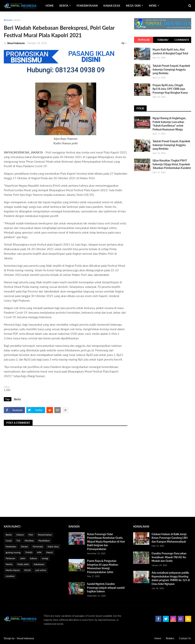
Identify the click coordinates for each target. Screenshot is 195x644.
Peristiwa (29, 541)
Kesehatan (11, 546)
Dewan (24, 546)
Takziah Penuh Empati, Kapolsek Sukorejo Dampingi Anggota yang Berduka (171, 69)
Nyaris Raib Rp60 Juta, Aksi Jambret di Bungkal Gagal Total (170, 51)
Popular (144, 40)
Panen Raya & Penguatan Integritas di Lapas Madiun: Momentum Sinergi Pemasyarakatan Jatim (103, 566)
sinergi (45, 558)
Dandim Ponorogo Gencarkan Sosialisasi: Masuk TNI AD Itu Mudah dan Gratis (169, 557)
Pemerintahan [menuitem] (87, 6)
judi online (41, 570)
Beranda (8, 20)
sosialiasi (10, 576)
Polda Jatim (23, 564)
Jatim (23, 558)
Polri (31, 535)
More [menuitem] (153, 6)
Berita (17, 20)
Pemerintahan (45, 535)
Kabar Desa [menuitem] (112, 6)
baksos (34, 558)
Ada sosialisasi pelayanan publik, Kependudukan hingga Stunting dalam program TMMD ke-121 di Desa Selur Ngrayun (171, 578)
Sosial (9, 541)
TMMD (29, 552)
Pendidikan (44, 541)
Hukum (20, 535)
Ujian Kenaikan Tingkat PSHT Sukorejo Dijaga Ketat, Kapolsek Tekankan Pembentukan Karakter (172, 164)
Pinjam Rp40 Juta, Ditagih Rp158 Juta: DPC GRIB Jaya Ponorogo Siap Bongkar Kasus (170, 89)
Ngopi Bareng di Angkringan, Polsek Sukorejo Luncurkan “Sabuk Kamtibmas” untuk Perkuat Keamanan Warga (169, 124)
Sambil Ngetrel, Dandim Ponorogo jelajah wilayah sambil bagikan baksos (106, 588)
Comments (182, 40)
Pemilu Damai (13, 570)
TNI (18, 541)
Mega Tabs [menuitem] (133, 6)
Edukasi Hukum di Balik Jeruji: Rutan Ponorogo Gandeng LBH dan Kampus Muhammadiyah (170, 538)
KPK (39, 552)
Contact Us (185, 638)
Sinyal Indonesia (25, 638)
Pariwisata (38, 546)
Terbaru (163, 40)
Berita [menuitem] (64, 6)
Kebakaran (39, 564)
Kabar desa (53, 546)
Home (158, 638)
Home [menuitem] (50, 6)
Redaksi (170, 638)
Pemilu (9, 564)
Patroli (50, 552)
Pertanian (10, 558)
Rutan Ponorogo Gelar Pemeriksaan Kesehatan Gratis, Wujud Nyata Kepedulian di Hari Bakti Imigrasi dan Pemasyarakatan (106, 542)
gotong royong (13, 552)
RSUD (28, 570)
